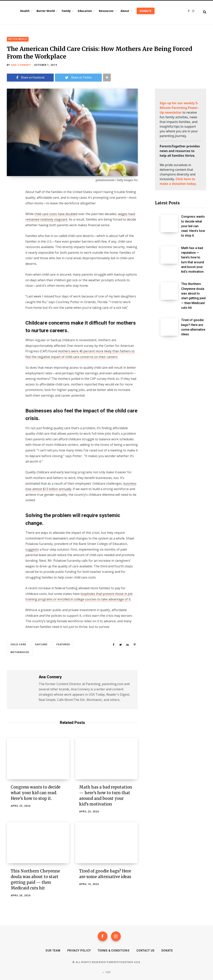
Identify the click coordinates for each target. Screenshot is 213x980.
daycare (41, 644)
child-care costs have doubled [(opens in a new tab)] (56, 214)
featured (63, 644)
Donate (167, 951)
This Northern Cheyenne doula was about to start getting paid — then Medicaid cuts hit (193, 296)
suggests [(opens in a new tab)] (32, 549)
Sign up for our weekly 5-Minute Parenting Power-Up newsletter (179, 108)
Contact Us (146, 951)
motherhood (20, 652)
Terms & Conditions (114, 951)
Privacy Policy (79, 951)
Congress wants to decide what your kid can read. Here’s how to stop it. (36, 793)
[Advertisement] (181, 407)
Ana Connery (21, 65)
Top (106, 972)
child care (18, 644)
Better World (18, 39)
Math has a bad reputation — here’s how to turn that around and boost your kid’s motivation (193, 260)
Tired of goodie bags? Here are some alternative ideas (193, 327)
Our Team (53, 951)
